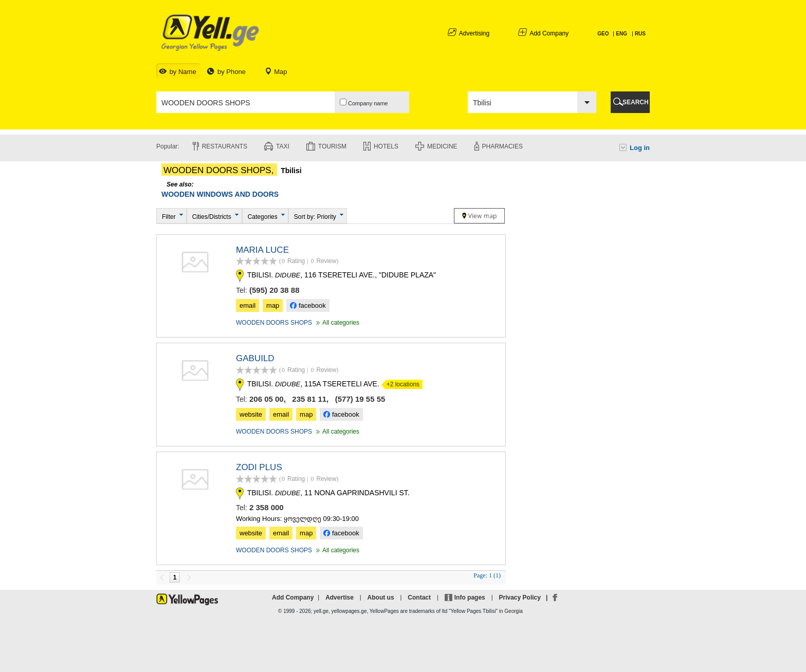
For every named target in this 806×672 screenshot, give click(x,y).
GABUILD (255, 358)
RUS (640, 34)
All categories (337, 323)
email (248, 305)
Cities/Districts (212, 217)
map (273, 305)
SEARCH (636, 102)
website (251, 414)
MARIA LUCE (262, 250)
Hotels (386, 146)
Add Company (549, 33)
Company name (364, 102)
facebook (308, 305)
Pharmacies (502, 146)
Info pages (470, 598)
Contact (419, 598)
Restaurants (225, 146)
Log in (640, 148)
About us (381, 598)
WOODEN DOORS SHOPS (274, 323)
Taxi (283, 146)
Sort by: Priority (315, 217)
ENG (621, 34)
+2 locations (400, 384)
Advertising (474, 33)
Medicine (442, 146)
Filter (169, 217)
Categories (263, 217)
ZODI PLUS (259, 467)
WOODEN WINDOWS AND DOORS (220, 194)
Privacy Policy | (525, 598)
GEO (604, 34)
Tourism (332, 146)
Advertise (340, 598)
